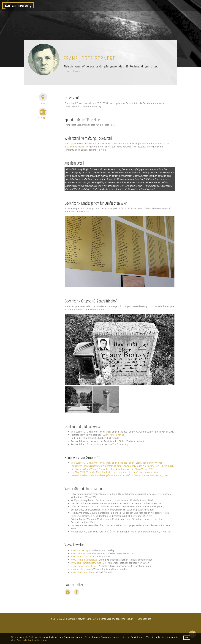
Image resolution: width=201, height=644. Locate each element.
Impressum (127, 619)
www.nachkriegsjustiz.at (84, 566)
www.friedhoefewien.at (83, 572)
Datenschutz (144, 619)
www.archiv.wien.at (81, 569)
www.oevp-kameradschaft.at (86, 563)
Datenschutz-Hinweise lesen (32, 640)
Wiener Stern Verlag (114, 435)
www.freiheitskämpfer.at (84, 560)
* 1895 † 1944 (72, 71)
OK (187, 637)
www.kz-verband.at (81, 557)
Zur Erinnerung (18, 5)
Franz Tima (84, 147)
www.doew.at (78, 553)
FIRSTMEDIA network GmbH (79, 619)
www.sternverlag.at (81, 550)
